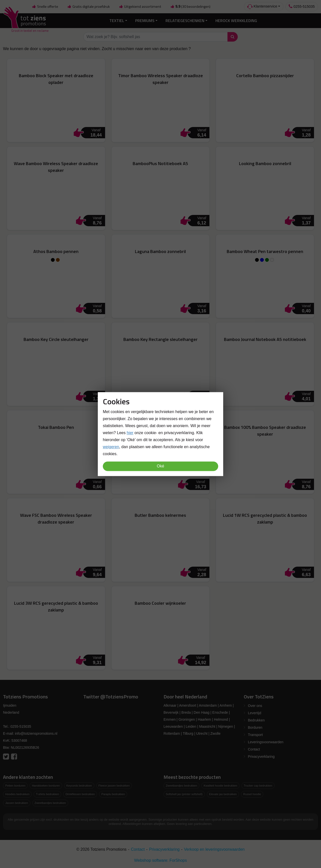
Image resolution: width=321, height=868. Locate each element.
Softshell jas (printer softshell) (184, 794)
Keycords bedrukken (79, 786)
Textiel (117, 21)
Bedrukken (256, 720)
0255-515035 (302, 6)
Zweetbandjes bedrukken (50, 803)
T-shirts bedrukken (47, 794)
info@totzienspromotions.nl (36, 733)
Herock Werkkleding (236, 21)
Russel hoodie (252, 794)
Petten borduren (15, 786)
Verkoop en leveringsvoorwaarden (214, 849)
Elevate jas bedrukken (223, 794)
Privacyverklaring (261, 757)
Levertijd (255, 713)
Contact (254, 749)
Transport (255, 735)
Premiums (145, 21)
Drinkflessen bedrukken (80, 794)
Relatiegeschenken (185, 21)
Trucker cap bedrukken (258, 786)
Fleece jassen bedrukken (114, 786)
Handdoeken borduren (46, 786)
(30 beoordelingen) (190, 7)
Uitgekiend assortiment (140, 7)
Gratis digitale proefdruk (88, 7)
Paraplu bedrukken (113, 794)
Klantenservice (262, 7)
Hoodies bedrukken (17, 794)
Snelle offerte (45, 7)
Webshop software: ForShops (160, 860)
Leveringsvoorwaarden (266, 742)
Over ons (255, 706)
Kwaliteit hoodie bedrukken (220, 786)
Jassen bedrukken (17, 803)
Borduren (255, 727)
